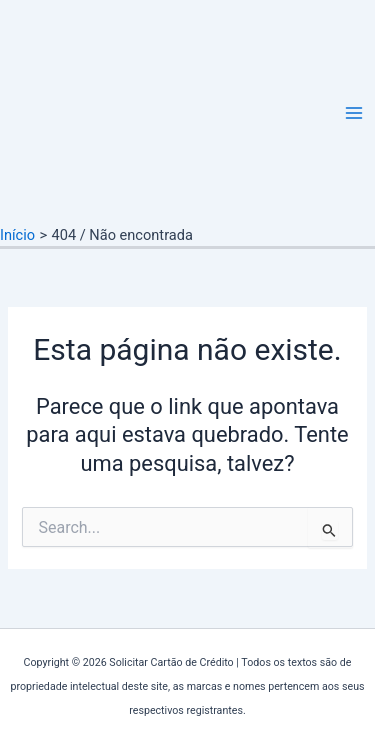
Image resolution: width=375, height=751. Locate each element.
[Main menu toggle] (354, 113)
